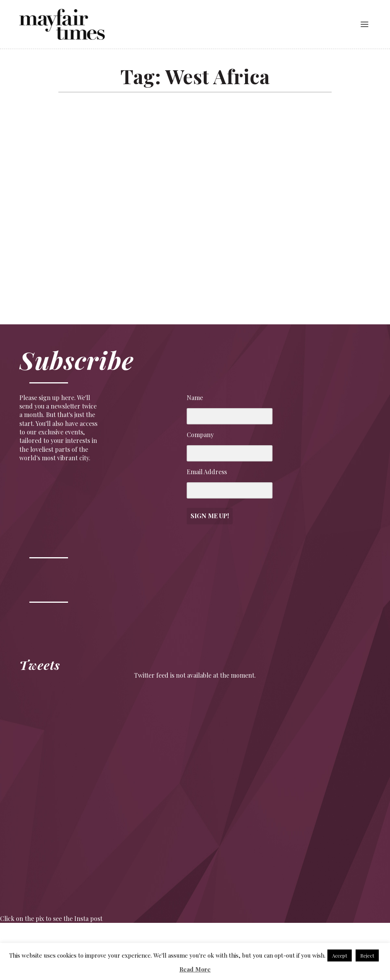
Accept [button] (340, 955)
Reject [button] (367, 955)
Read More (195, 969)
